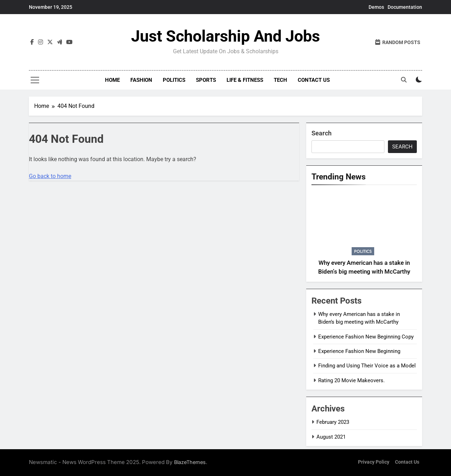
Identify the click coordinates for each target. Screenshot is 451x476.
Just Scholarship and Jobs (225, 36)
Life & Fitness (245, 80)
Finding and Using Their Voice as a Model (367, 366)
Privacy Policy (374, 462)
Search (322, 133)
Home (112, 80)
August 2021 (331, 437)
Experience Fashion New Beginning (359, 351)
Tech (280, 80)
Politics (174, 80)
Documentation (405, 7)
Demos (376, 7)
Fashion (141, 80)
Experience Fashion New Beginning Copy (366, 337)
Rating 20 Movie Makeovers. (351, 380)
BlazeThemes (190, 462)
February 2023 (333, 422)
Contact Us (314, 80)
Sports (206, 80)
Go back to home (50, 176)
